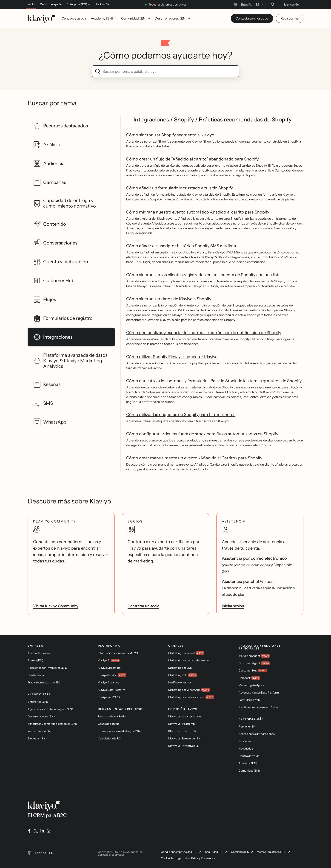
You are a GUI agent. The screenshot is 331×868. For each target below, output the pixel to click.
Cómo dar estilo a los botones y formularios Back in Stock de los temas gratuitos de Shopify (214, 381)
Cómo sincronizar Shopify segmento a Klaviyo (170, 135)
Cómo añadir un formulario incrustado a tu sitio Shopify (180, 188)
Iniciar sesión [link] (233, 606)
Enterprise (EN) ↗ (78, 4)
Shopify (184, 119)
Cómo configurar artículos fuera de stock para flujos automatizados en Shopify (202, 434)
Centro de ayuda (51, 4)
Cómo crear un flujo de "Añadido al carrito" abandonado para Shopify (192, 159)
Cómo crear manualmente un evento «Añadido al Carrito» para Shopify (194, 458)
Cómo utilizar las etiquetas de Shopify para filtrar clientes (181, 415)
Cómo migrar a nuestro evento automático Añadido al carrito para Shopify (198, 212)
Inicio (31, 4)
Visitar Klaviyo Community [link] (56, 606)
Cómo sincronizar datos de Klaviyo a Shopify (169, 299)
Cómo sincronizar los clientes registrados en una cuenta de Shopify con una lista (203, 275)
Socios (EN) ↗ (104, 4)
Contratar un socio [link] (143, 606)
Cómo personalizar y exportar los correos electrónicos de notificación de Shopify (204, 333)
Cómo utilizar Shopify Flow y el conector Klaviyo (172, 357)
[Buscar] (273, 4)
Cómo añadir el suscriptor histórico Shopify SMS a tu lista (181, 246)
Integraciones (151, 119)
